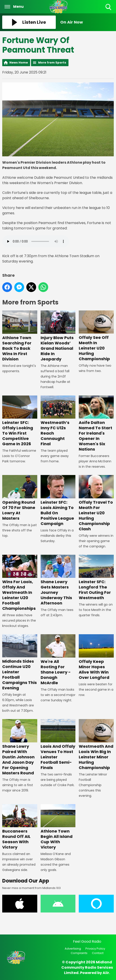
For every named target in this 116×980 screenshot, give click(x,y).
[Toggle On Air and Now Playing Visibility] (87, 22)
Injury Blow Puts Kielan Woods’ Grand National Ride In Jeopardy (58, 336)
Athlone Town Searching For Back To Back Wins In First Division (20, 336)
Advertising (73, 949)
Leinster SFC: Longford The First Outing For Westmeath (96, 578)
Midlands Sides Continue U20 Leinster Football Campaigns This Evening (20, 663)
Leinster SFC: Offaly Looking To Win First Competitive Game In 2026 (20, 421)
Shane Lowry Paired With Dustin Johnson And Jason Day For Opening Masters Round (20, 747)
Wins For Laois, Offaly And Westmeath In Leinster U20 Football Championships (20, 583)
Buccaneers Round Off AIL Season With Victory (20, 827)
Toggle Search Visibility (109, 7)
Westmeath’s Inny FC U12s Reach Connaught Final (58, 421)
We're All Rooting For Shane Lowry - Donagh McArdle (58, 660)
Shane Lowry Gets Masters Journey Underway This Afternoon (58, 580)
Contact (98, 953)
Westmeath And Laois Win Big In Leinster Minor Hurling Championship (96, 745)
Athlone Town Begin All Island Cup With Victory (58, 827)
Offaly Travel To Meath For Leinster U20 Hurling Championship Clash (96, 503)
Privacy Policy (95, 949)
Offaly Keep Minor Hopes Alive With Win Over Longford (96, 657)
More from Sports (52, 63)
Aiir (106, 973)
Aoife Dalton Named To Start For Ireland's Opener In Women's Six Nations (96, 424)
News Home (19, 63)
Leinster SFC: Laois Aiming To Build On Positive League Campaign (58, 501)
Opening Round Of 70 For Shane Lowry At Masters (20, 498)
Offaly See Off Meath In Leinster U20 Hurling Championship (96, 336)
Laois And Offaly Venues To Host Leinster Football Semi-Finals (58, 745)
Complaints (79, 953)
